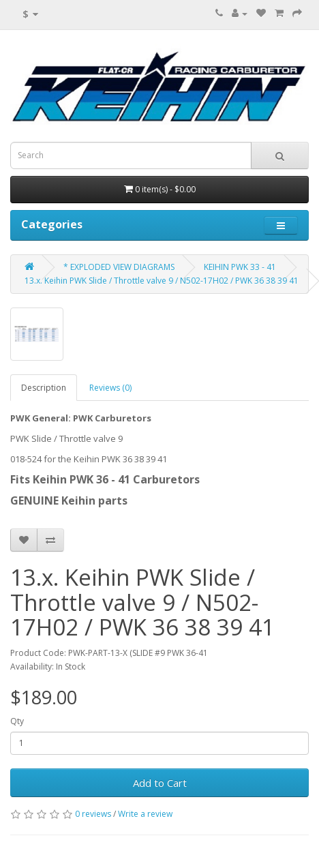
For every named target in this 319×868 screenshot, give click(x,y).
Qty (17, 721)
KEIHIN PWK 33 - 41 (240, 267)
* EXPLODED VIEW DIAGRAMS (119, 267)
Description (44, 388)
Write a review (145, 814)
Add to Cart (160, 783)
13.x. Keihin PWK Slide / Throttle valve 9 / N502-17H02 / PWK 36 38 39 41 (162, 281)
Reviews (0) (110, 388)
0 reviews (93, 814)
